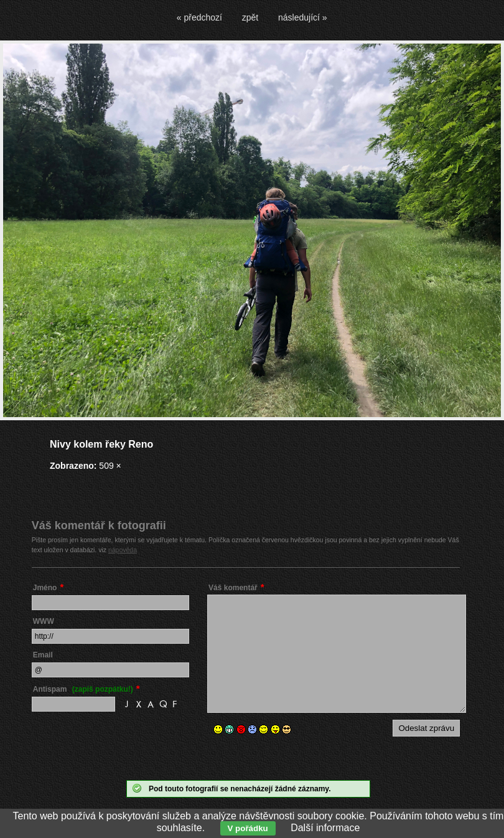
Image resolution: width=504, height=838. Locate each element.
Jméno (45, 588)
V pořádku (248, 828)
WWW (44, 621)
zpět (250, 17)
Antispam (83, 689)
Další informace (325, 828)
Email (43, 655)
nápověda (123, 550)
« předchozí (199, 17)
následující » (303, 17)
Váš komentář (233, 588)
